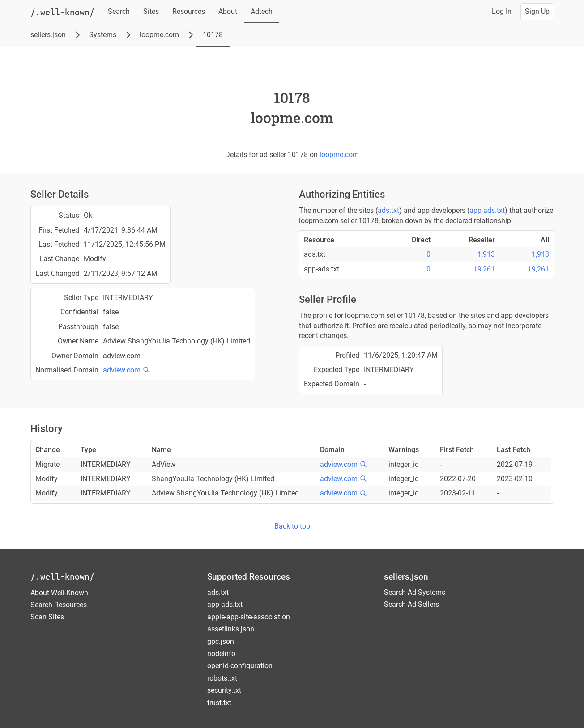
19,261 (484, 269)
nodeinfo (221, 654)
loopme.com (159, 35)
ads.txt (388, 210)
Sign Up (537, 11)
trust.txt (219, 703)
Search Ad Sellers (411, 604)
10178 (213, 35)
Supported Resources (249, 577)
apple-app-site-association (249, 617)
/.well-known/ (62, 576)
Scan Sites (47, 617)
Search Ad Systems (415, 592)
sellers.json (48, 35)
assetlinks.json (231, 629)
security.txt (224, 690)
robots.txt (222, 678)
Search (119, 11)
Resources (189, 11)
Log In (502, 11)
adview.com (122, 370)
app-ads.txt (487, 210)
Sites (151, 11)
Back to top (292, 526)
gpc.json (221, 641)
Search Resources (59, 605)
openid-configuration (240, 666)
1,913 (486, 254)
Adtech (262, 11)
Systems (103, 35)
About (228, 11)
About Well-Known (59, 593)
